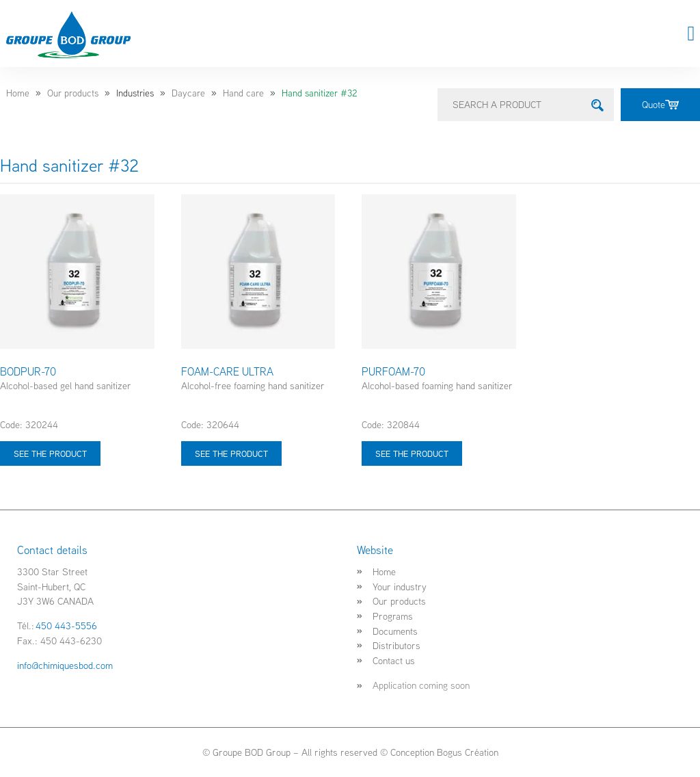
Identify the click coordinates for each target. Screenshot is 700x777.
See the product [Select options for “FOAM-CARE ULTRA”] (231, 453)
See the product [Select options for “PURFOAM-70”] (412, 453)
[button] (691, 34)
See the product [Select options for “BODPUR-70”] (50, 453)
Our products (73, 93)
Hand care (243, 93)
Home (18, 93)
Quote (660, 104)
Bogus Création (468, 752)
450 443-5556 (66, 625)
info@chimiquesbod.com (65, 665)
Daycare (188, 93)
